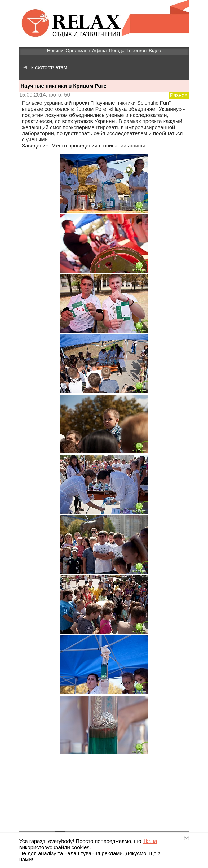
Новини (55, 51)
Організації (78, 51)
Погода (117, 51)
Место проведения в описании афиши (98, 146)
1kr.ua (150, 841)
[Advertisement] (104, 793)
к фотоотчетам (45, 67)
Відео (155, 51)
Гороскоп (137, 51)
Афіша (99, 51)
